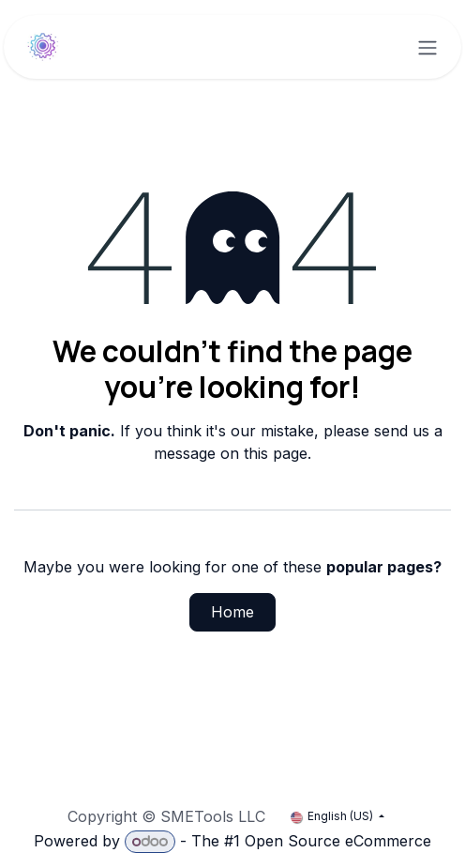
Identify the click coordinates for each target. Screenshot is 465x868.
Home (232, 612)
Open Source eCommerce (338, 841)
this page (276, 453)
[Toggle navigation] (427, 47)
